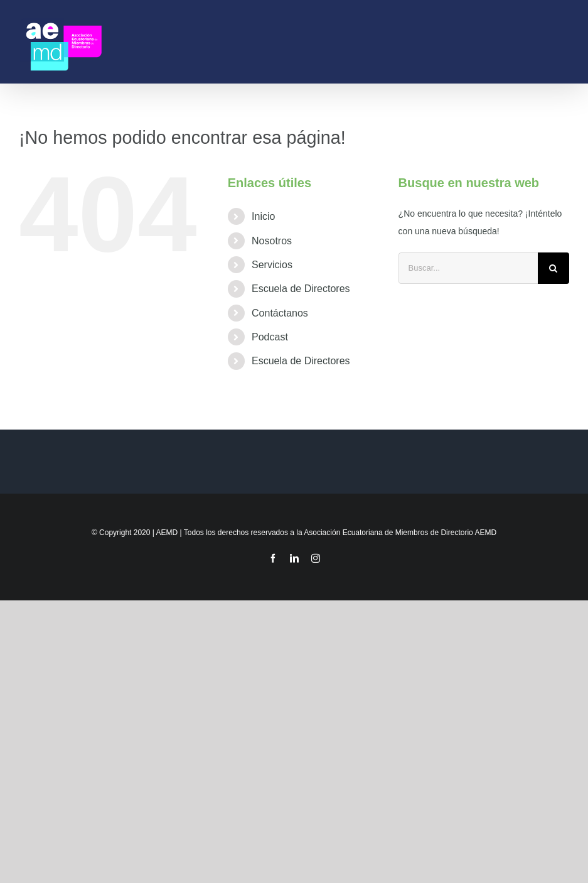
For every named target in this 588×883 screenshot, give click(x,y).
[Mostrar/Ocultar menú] (564, 42)
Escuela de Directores (301, 289)
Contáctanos (280, 313)
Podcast (270, 337)
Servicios (272, 265)
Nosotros (272, 241)
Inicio (263, 216)
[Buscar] (553, 268)
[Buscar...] (468, 268)
